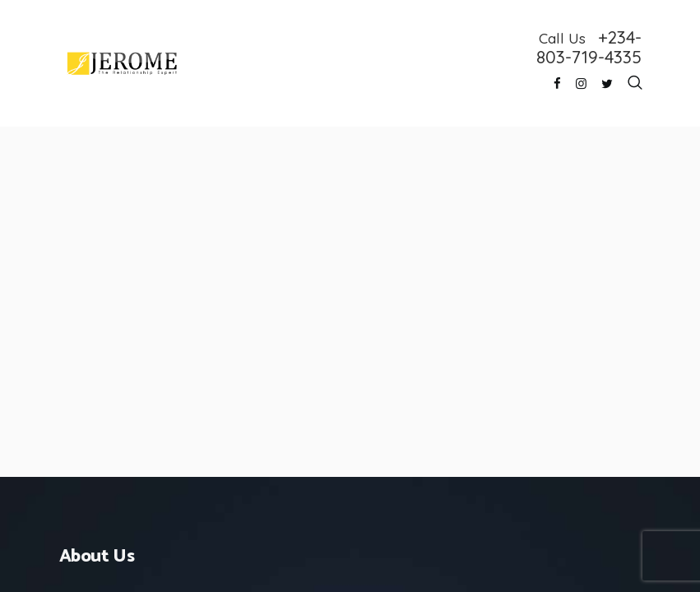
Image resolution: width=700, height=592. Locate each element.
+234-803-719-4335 (589, 47)
